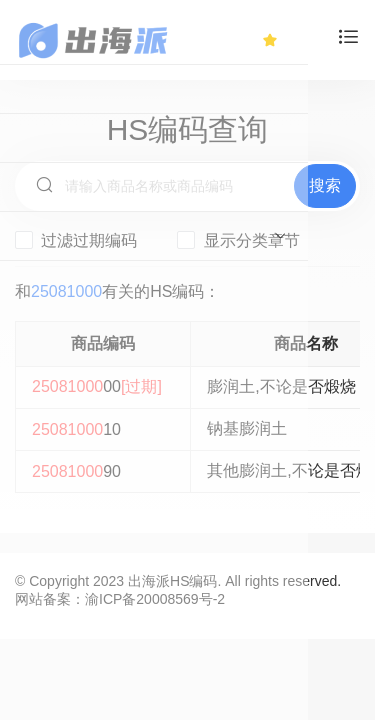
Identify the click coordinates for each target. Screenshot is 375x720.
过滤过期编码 (76, 240)
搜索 (325, 185)
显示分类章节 (238, 240)
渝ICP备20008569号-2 (155, 599)
